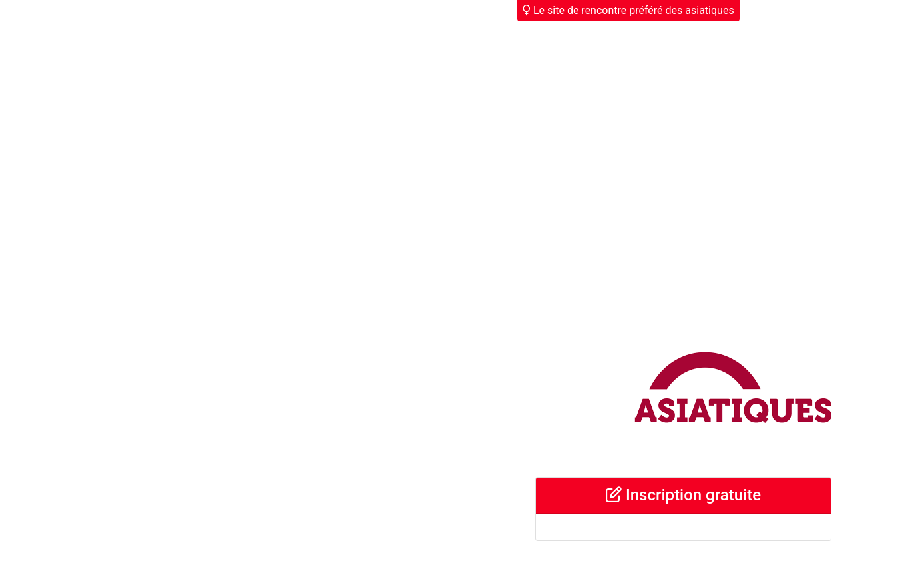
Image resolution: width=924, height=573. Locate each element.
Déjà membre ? (787, 10)
